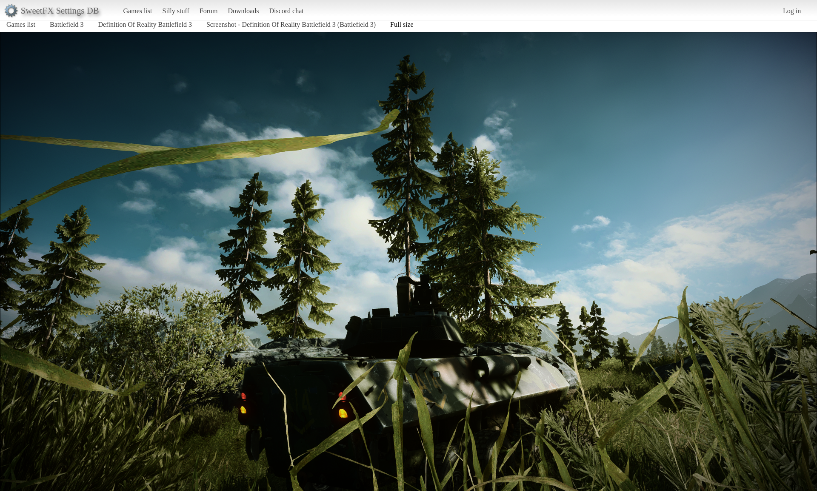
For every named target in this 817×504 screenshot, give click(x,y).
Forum (209, 11)
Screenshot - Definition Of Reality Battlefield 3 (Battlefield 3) (291, 24)
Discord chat (286, 11)
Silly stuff (176, 11)
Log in (792, 11)
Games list (138, 11)
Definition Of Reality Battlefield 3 (145, 24)
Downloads (243, 11)
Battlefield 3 (67, 24)
